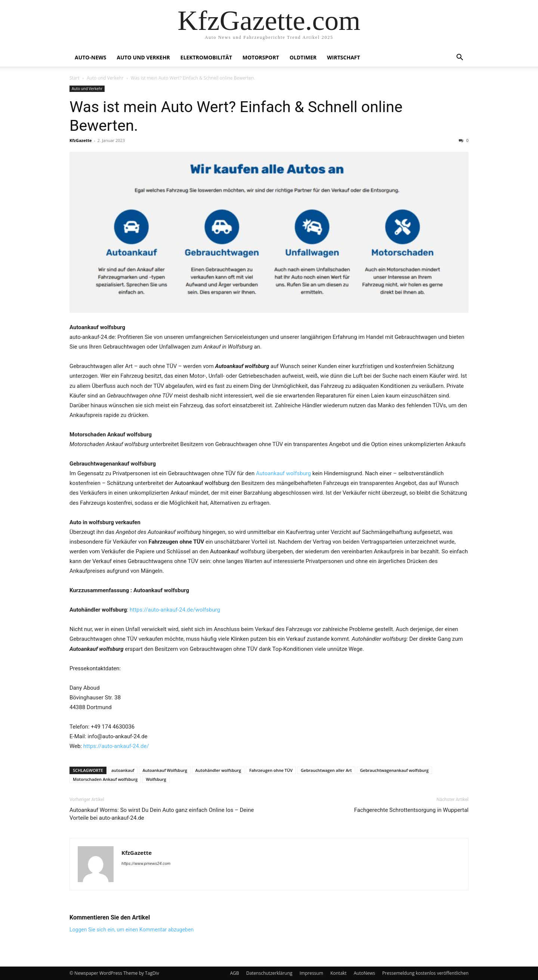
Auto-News (90, 57)
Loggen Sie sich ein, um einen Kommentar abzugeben (132, 930)
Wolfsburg (156, 779)
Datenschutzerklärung (269, 973)
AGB (235, 973)
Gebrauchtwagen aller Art (326, 770)
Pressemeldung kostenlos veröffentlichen (425, 973)
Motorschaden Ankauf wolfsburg (105, 779)
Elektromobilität (206, 57)
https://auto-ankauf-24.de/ (116, 746)
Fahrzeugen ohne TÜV (271, 770)
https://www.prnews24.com (146, 864)
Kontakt (338, 973)
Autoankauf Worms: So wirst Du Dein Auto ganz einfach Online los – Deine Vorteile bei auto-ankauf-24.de (162, 814)
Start (75, 78)
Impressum (311, 973)
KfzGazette (81, 140)
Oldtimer (303, 57)
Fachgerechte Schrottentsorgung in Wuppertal (411, 810)
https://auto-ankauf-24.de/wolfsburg (175, 610)
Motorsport (261, 57)
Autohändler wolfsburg (218, 770)
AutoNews (364, 973)
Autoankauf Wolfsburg (165, 770)
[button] (460, 58)
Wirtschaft (343, 57)
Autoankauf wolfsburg (283, 473)
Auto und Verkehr (143, 57)
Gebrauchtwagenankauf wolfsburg (395, 770)
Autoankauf (224, 551)
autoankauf (123, 770)
